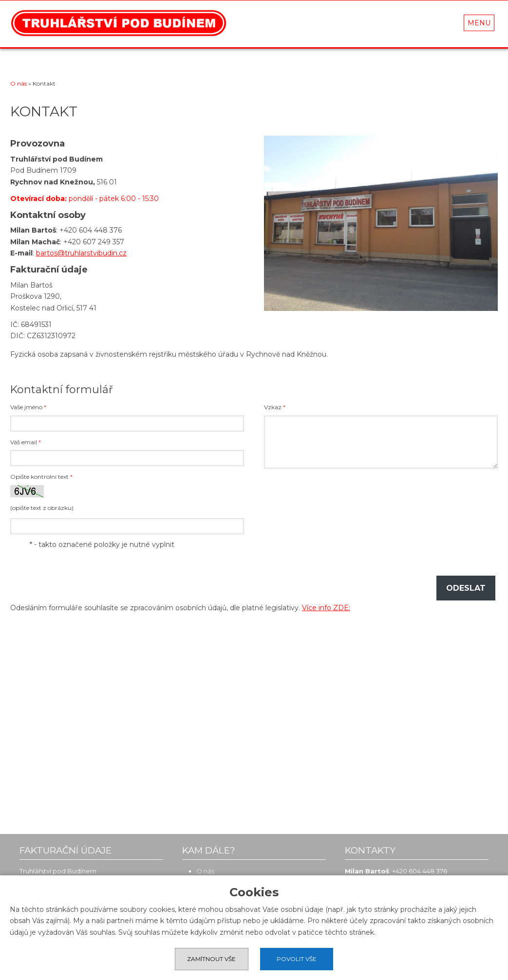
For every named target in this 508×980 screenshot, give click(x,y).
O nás (19, 83)
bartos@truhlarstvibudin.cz (81, 253)
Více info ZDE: (326, 608)
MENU (479, 23)
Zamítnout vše (211, 959)
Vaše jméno (28, 407)
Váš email (26, 442)
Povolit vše (297, 959)
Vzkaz (275, 407)
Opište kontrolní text (41, 477)
